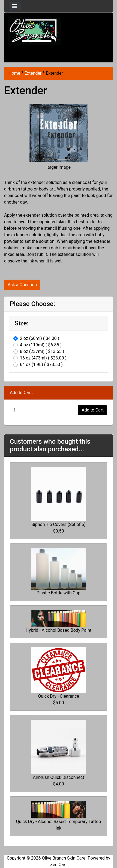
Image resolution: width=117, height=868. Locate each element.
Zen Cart (58, 865)
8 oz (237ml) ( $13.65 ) (42, 351)
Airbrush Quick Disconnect (58, 777)
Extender (33, 73)
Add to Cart (93, 410)
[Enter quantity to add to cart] (44, 410)
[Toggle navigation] (15, 6)
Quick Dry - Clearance (58, 696)
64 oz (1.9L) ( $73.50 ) (41, 365)
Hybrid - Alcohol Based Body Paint (58, 630)
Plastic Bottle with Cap (58, 593)
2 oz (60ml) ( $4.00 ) (40, 338)
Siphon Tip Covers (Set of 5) (58, 524)
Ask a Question (22, 285)
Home (14, 73)
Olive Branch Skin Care (64, 858)
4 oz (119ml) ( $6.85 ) (41, 345)
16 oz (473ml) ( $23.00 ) (43, 358)
